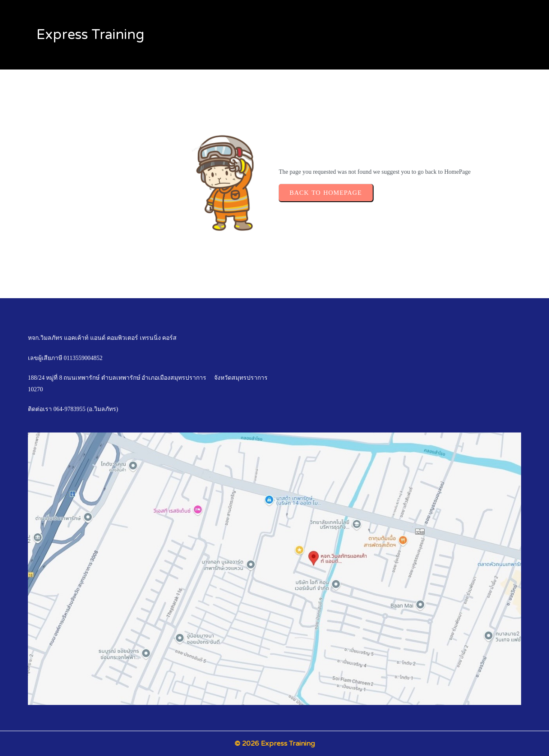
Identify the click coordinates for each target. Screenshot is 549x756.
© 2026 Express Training (275, 744)
